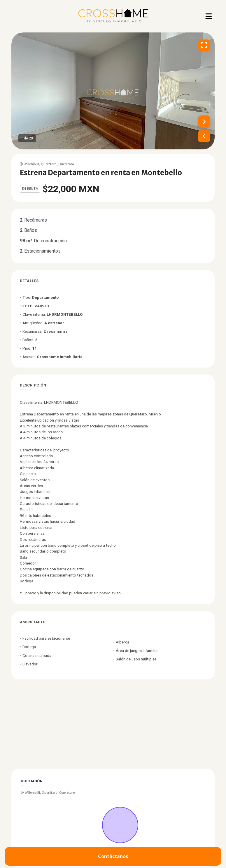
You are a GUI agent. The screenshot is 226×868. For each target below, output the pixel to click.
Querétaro (49, 164)
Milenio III (32, 164)
